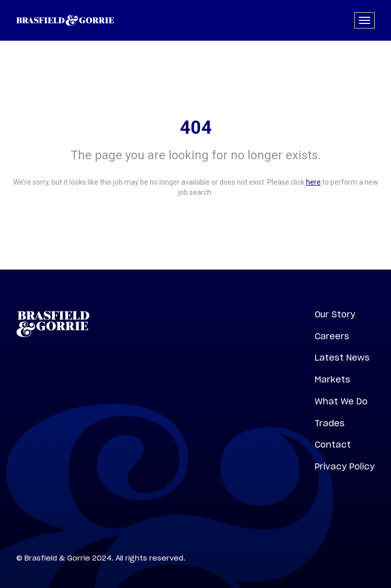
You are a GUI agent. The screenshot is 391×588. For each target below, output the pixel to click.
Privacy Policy (345, 466)
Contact (333, 445)
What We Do (341, 401)
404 (196, 128)
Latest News (342, 358)
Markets (332, 379)
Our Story (335, 314)
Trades (330, 423)
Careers (332, 336)
